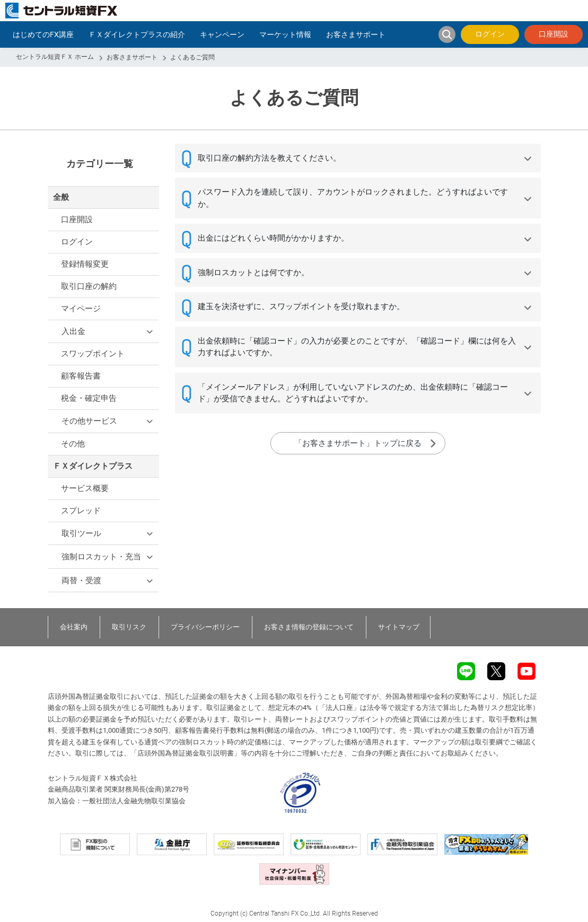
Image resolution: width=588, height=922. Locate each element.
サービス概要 (85, 488)
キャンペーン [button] (222, 34)
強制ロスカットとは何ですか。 (253, 273)
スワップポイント (93, 354)
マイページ (81, 309)
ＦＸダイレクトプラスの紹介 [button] (137, 34)
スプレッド (81, 511)
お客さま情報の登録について (309, 627)
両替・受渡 (81, 581)
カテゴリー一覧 (100, 164)
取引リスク (129, 627)
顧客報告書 (81, 376)
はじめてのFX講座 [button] (43, 34)
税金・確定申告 (89, 398)
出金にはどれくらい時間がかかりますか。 (273, 238)
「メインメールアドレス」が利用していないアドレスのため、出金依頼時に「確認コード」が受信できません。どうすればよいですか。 (353, 393)
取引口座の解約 (89, 286)
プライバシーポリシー (205, 627)
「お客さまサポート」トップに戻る (358, 443)
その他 (73, 444)
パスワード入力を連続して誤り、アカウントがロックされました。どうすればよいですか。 (353, 198)
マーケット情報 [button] (285, 34)
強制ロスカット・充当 (101, 557)
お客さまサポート (132, 57)
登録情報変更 (85, 264)
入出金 (73, 331)
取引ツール (81, 533)
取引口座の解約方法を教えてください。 (269, 158)
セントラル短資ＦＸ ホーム (55, 57)
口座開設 (554, 34)
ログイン (490, 34)
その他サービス (89, 421)
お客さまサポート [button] (356, 34)
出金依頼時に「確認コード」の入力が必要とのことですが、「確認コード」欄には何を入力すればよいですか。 (357, 347)
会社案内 (74, 627)
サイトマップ (399, 627)
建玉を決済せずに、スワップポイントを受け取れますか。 (301, 306)
